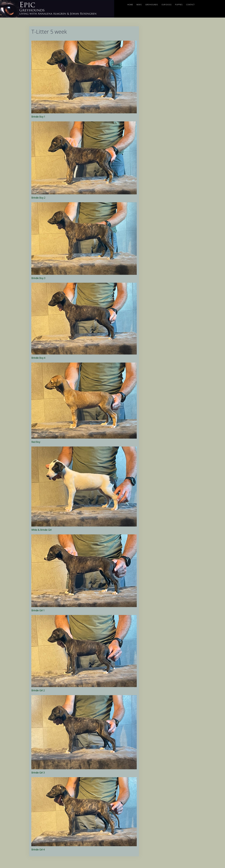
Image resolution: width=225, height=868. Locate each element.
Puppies (179, 5)
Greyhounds (152, 5)
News (139, 5)
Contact (190, 5)
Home (130, 5)
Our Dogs (167, 5)
